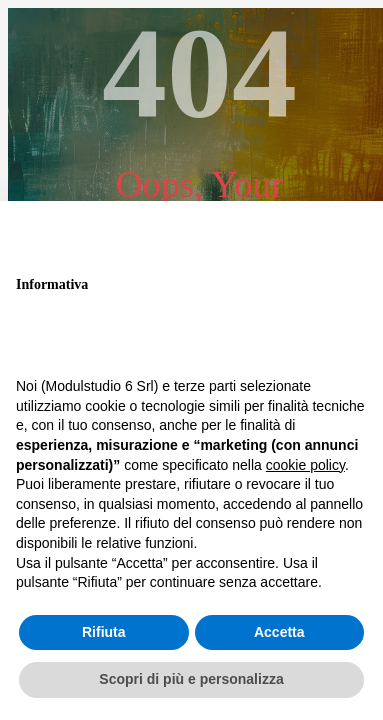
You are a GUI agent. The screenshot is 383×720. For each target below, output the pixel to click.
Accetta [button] (279, 632)
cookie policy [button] (305, 465)
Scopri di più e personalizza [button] (191, 679)
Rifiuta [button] (104, 632)
